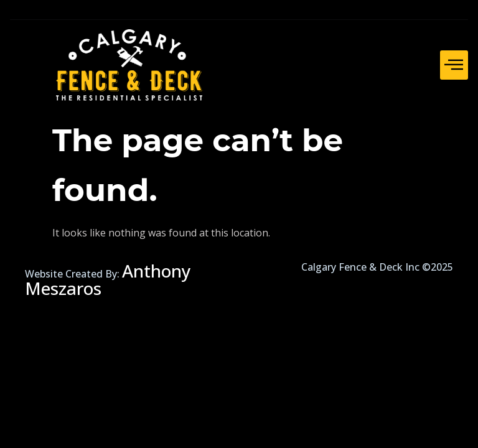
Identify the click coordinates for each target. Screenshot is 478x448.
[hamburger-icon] (454, 65)
